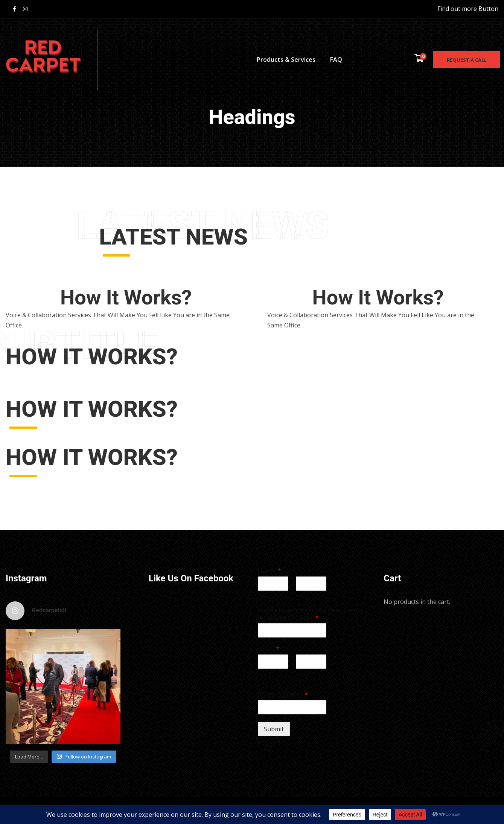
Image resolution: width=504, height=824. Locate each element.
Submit (274, 729)
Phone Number (283, 695)
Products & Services (286, 60)
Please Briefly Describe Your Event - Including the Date (311, 614)
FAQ (336, 60)
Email (269, 649)
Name (270, 571)
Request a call (467, 60)
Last (301, 595)
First (263, 595)
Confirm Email (305, 677)
